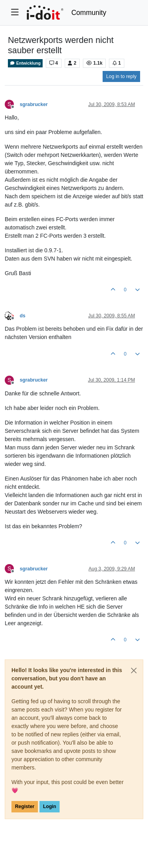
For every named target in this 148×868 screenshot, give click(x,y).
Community (89, 13)
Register (25, 807)
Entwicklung (25, 63)
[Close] (134, 671)
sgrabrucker (34, 104)
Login (50, 807)
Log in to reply (121, 76)
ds (22, 316)
